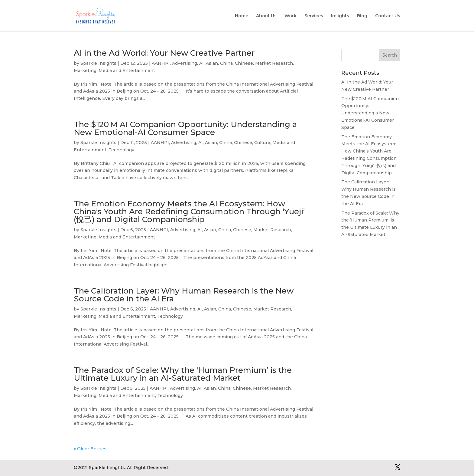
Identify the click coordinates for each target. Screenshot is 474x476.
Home (242, 16)
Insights (340, 16)
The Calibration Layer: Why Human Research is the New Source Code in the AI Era (184, 295)
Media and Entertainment (127, 71)
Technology (121, 150)
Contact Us (388, 16)
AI (201, 63)
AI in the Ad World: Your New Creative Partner (164, 53)
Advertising (185, 63)
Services (314, 16)
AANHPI (161, 63)
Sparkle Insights (98, 63)
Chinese (244, 63)
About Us (266, 16)
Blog (362, 16)
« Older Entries (90, 449)
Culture (262, 143)
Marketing (85, 71)
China (226, 63)
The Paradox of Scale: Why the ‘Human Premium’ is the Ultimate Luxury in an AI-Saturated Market (183, 374)
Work (291, 16)
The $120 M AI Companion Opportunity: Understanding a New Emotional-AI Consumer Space (185, 128)
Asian (212, 63)
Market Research (274, 63)
